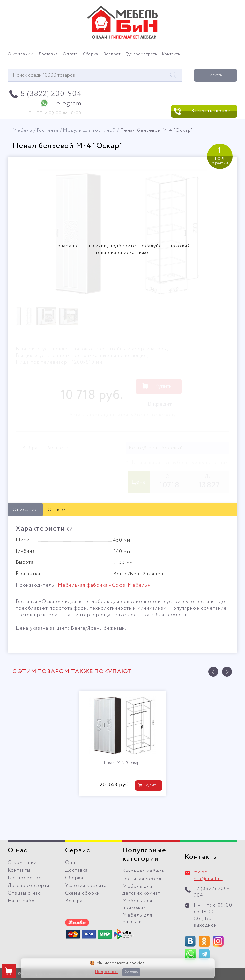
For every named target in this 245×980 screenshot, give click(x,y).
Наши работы (24, 901)
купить (151, 785)
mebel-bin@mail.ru (208, 876)
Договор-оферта (29, 886)
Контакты (171, 54)
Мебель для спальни (137, 919)
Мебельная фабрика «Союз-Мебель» (104, 585)
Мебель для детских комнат (141, 890)
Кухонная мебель (144, 871)
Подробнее (107, 972)
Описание (25, 510)
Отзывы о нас (24, 893)
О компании (21, 54)
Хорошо (131, 972)
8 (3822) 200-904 (51, 94)
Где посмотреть (141, 54)
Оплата (71, 54)
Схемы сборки (82, 893)
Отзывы (57, 510)
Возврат (112, 54)
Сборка (91, 54)
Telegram (67, 104)
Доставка (48, 54)
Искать (216, 75)
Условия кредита (86, 886)
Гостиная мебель (143, 879)
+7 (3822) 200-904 (212, 892)
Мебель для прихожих (137, 904)
